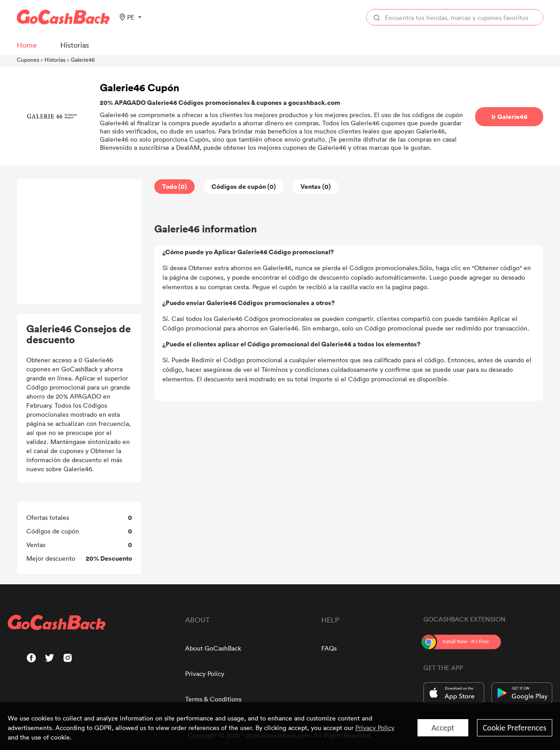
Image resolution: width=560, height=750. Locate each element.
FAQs (329, 648)
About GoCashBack (213, 648)
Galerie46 (83, 59)
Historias (55, 59)
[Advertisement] (79, 242)
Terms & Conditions (213, 699)
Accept (443, 728)
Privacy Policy (205, 674)
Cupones (28, 59)
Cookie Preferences (515, 728)
